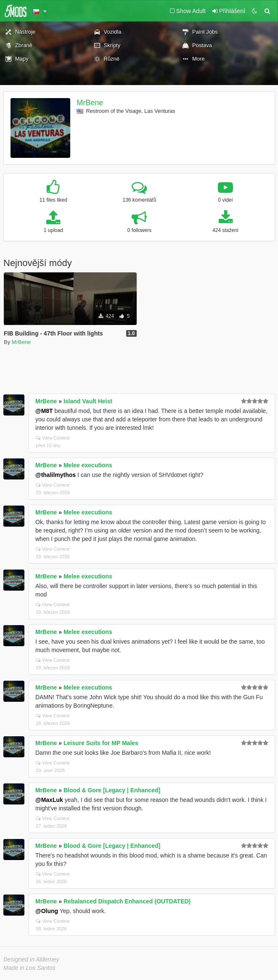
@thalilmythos (56, 475)
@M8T (44, 411)
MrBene (90, 103)
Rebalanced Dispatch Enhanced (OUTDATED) (127, 901)
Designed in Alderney (31, 959)
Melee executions (88, 465)
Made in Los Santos (29, 968)
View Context (53, 438)
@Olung (47, 911)
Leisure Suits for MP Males (101, 743)
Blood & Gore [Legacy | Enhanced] (112, 790)
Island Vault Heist (88, 401)
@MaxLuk (49, 800)
